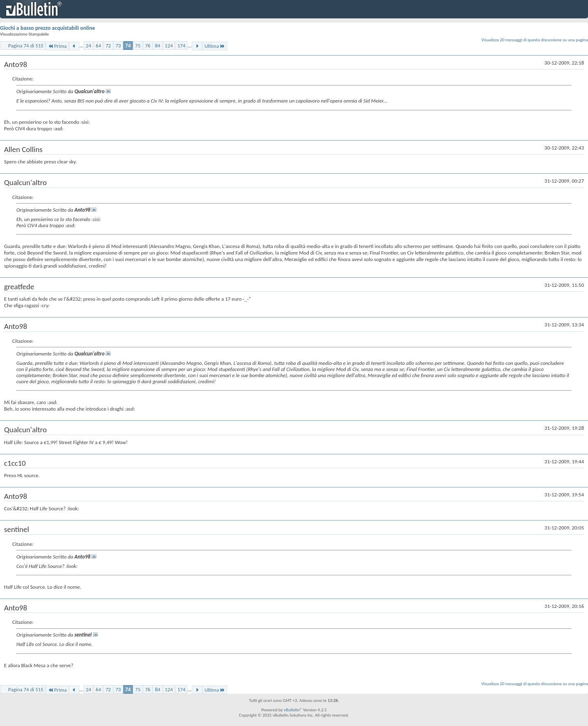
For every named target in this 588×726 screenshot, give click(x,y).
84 (157, 46)
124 (169, 46)
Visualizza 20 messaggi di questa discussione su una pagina (535, 40)
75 (138, 46)
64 (98, 46)
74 (128, 46)
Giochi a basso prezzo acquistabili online (48, 28)
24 (88, 46)
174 (181, 46)
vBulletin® (293, 710)
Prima (57, 46)
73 (118, 46)
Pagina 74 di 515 (26, 46)
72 (108, 46)
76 (148, 46)
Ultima (215, 46)
